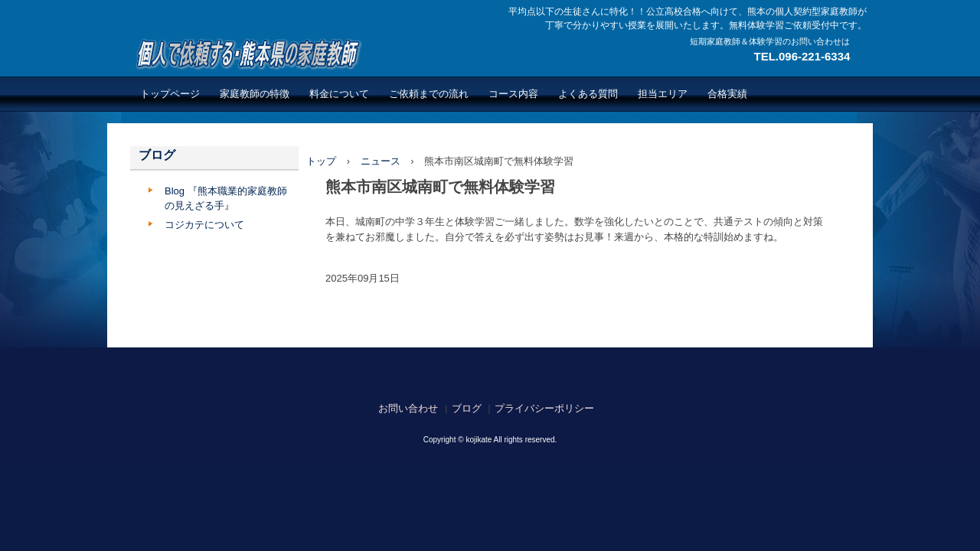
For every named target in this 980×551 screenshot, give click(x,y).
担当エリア (663, 94)
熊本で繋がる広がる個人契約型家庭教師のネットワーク (246, 54)
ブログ (157, 155)
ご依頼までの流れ (429, 94)
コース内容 (513, 94)
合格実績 (727, 94)
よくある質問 (588, 94)
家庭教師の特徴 (255, 94)
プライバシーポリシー (544, 408)
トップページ (170, 94)
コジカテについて (204, 225)
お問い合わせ (408, 408)
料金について (339, 94)
